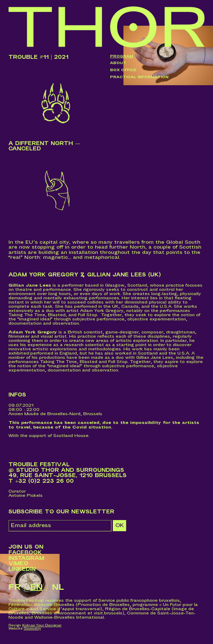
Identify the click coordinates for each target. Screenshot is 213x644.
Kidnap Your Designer (42, 626)
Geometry (32, 629)
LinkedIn (22, 569)
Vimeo (18, 564)
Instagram (26, 558)
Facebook (25, 553)
